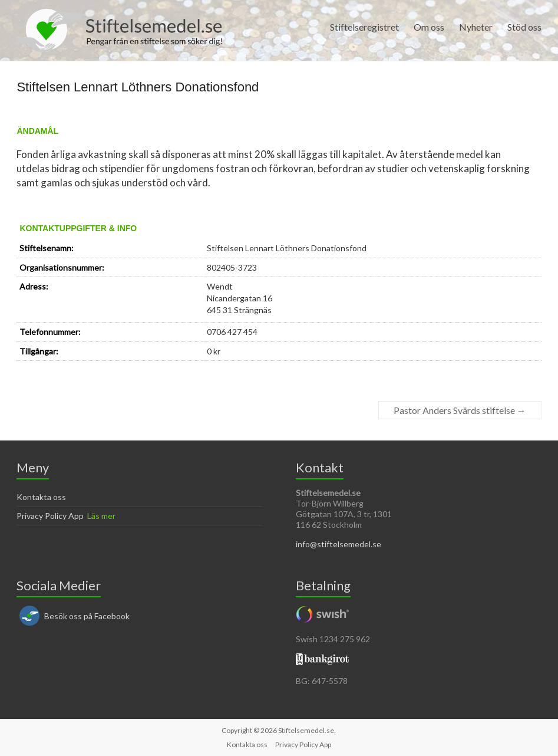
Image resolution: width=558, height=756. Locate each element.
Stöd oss (524, 27)
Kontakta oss (41, 497)
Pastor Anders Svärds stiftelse (460, 410)
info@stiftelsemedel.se (339, 544)
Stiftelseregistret (364, 27)
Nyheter (476, 27)
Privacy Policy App (50, 516)
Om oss (429, 27)
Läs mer (101, 516)
